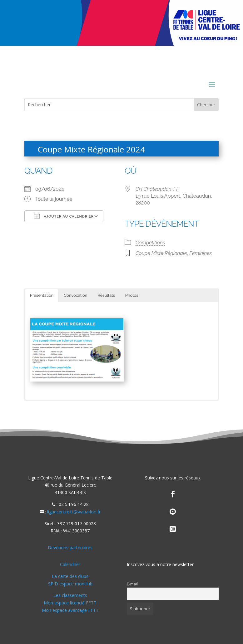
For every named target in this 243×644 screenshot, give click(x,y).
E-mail (132, 584)
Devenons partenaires (70, 548)
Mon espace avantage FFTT (70, 610)
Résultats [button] (106, 295)
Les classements (70, 595)
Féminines (201, 253)
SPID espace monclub (70, 584)
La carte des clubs (70, 576)
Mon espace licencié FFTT (70, 603)
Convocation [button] (75, 295)
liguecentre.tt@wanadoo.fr (74, 512)
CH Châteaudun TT (157, 189)
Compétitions (150, 243)
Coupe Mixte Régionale (161, 253)
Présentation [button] (42, 295)
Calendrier (70, 564)
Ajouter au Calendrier (64, 216)
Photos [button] (132, 295)
